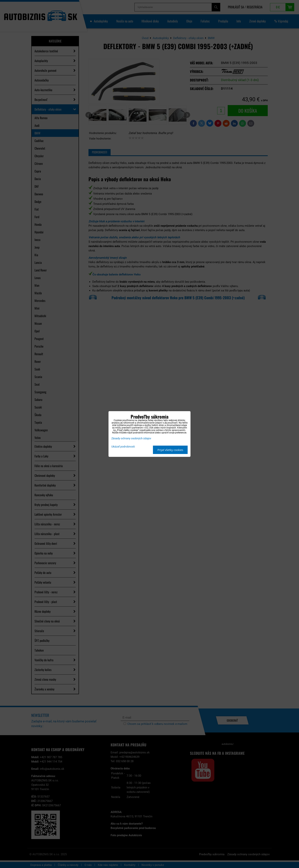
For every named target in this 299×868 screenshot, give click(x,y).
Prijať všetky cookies (170, 450)
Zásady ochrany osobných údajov (131, 438)
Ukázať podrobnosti (123, 447)
